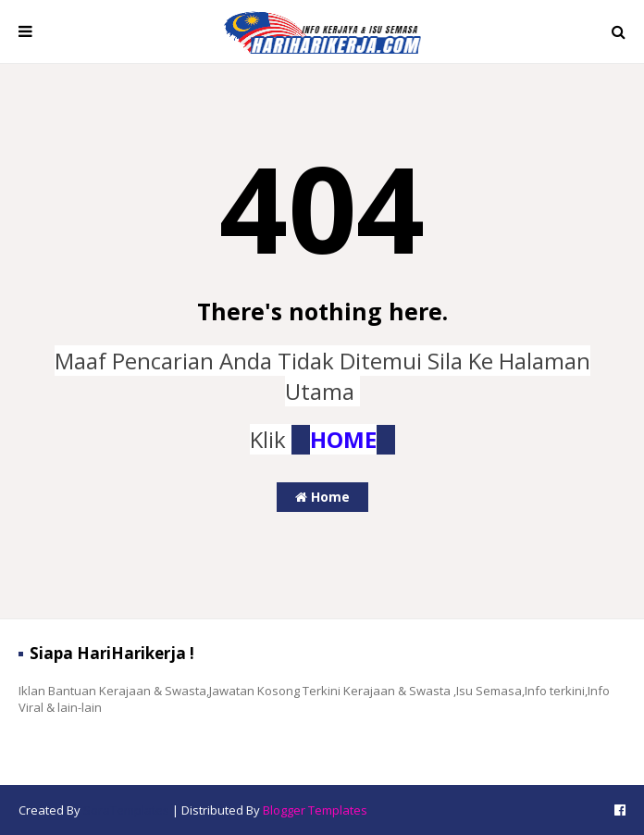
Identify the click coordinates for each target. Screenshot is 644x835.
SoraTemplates (126, 810)
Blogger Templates (315, 810)
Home (322, 497)
